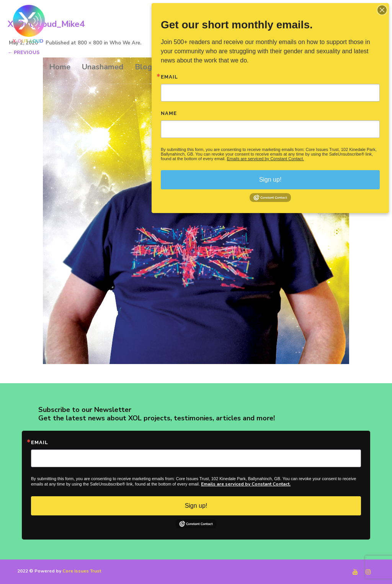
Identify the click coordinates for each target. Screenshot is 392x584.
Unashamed (103, 67)
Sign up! (196, 506)
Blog (143, 67)
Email (40, 442)
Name (169, 113)
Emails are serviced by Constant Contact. (246, 484)
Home (60, 67)
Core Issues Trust (82, 571)
